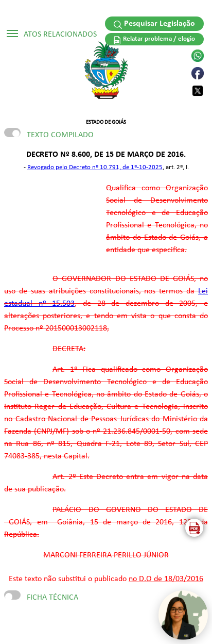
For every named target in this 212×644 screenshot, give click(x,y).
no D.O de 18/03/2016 (166, 579)
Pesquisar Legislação (155, 24)
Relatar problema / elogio (154, 40)
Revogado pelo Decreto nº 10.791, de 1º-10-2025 (95, 167)
